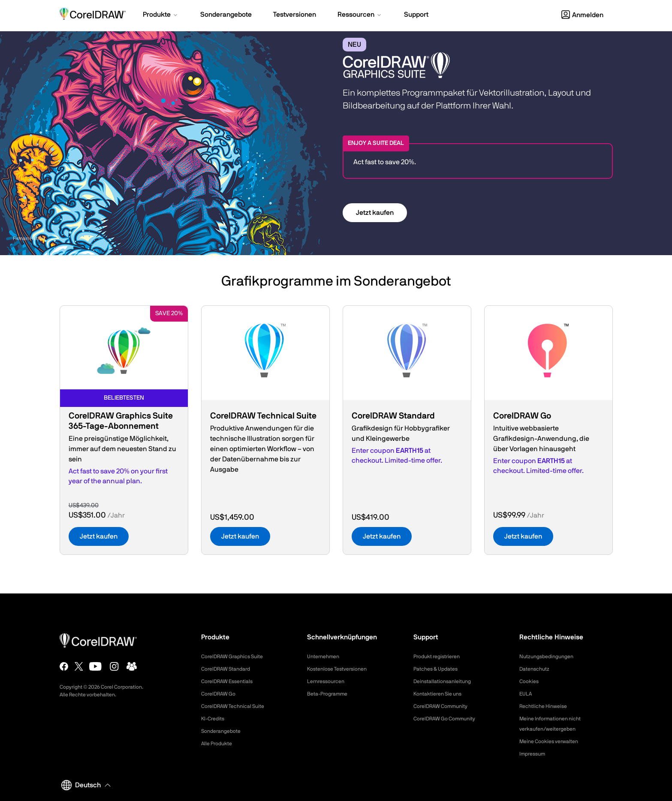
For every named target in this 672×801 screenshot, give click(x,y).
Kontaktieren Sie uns (441, 694)
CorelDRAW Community (445, 706)
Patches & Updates (439, 669)
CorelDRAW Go (221, 694)
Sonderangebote (224, 731)
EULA (527, 694)
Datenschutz (537, 669)
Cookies (530, 681)
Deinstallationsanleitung (446, 681)
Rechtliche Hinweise (547, 706)
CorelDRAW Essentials (231, 681)
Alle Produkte (219, 744)
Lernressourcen (329, 681)
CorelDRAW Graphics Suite (237, 656)
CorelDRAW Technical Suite (238, 706)
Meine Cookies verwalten (553, 741)
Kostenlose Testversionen (342, 669)
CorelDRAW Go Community (450, 719)
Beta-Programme (331, 694)
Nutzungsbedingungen (550, 656)
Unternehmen (326, 656)
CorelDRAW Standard (230, 669)
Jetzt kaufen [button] (375, 213)
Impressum (534, 754)
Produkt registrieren (440, 656)
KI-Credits (214, 719)
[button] (161, 15)
